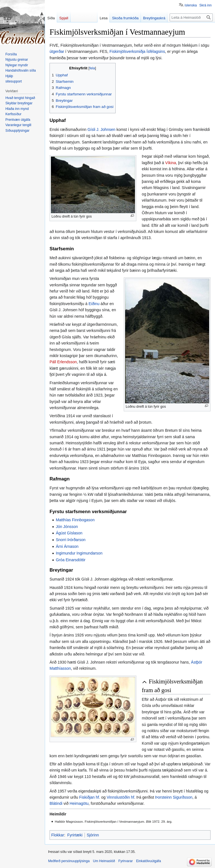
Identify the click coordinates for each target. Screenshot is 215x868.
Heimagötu (79, 803)
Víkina (171, 163)
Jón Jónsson (67, 527)
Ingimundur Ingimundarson (79, 553)
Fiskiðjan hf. (90, 797)
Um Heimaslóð (104, 861)
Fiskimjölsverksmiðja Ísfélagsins (137, 51)
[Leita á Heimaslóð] (191, 17)
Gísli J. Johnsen (101, 129)
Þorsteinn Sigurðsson (174, 797)
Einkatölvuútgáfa (149, 861)
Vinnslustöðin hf (121, 797)
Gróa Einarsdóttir (71, 560)
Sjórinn (93, 835)
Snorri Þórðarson (71, 540)
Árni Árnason (67, 546)
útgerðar (57, 51)
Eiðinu (94, 304)
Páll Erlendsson (63, 362)
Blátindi (56, 803)
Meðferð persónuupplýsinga (69, 861)
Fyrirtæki (75, 835)
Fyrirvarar (126, 861)
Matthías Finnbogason (75, 520)
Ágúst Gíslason (69, 533)
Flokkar (58, 835)
